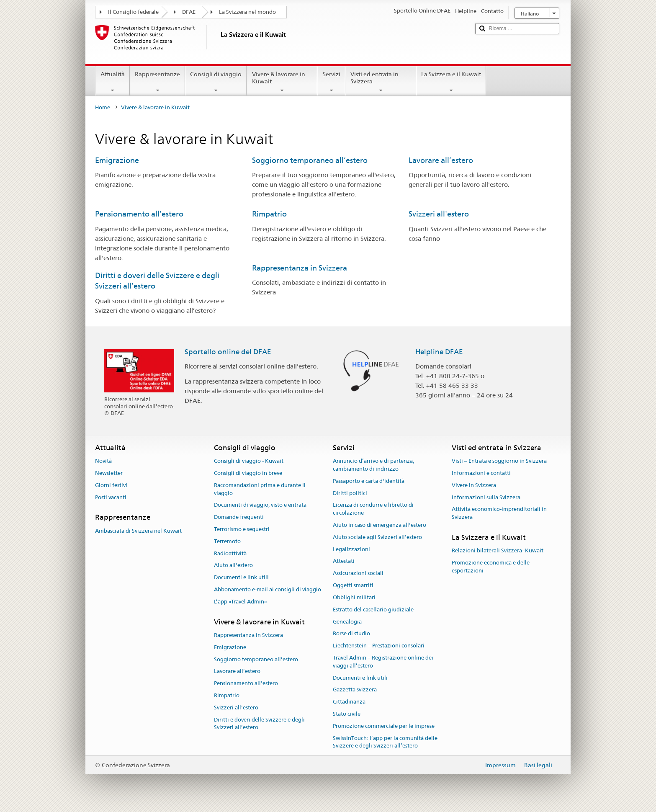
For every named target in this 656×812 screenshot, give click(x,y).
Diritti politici (350, 493)
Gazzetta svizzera (355, 690)
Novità (103, 461)
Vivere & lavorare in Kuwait (282, 82)
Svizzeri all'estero (439, 214)
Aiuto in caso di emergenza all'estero (379, 525)
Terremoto (227, 541)
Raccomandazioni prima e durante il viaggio (260, 489)
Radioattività (230, 553)
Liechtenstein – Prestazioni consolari (379, 646)
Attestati (344, 561)
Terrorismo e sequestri (242, 529)
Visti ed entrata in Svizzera (381, 82)
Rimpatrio (269, 214)
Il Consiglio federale (133, 12)
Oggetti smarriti (353, 585)
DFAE (189, 12)
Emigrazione (117, 160)
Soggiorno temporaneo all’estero (310, 160)
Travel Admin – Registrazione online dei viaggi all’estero (383, 662)
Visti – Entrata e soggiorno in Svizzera (499, 461)
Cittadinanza (349, 702)
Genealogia (347, 622)
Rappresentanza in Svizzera (300, 268)
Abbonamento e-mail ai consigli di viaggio (268, 589)
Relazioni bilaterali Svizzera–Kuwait (498, 551)
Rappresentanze (157, 82)
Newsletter (109, 473)
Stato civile (347, 714)
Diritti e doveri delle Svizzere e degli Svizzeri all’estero (259, 724)
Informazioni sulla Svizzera (486, 497)
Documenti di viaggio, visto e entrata (260, 505)
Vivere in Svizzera (474, 485)
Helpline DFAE (439, 352)
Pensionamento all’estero (139, 214)
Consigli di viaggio (216, 82)
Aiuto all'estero (233, 566)
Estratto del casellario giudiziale (373, 610)
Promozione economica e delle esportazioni (491, 567)
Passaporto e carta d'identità (369, 481)
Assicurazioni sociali (358, 574)
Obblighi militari (354, 597)
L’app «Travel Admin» (241, 602)
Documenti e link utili (241, 578)
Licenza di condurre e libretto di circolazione (373, 509)
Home (103, 107)
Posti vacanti (111, 497)
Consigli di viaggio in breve (248, 473)
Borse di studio (351, 634)
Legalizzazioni (351, 549)
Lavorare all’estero (441, 160)
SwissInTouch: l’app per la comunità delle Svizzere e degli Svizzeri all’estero (385, 742)
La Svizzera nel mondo (247, 12)
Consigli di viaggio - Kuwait (249, 461)
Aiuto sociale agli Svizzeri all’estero (377, 537)
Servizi (331, 82)
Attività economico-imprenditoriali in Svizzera (499, 513)
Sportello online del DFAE (228, 352)
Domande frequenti (239, 517)
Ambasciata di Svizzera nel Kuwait (138, 531)
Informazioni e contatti (481, 473)
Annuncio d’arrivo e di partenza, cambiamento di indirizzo (373, 465)
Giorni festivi (111, 485)
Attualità (113, 82)
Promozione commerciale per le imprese (384, 726)
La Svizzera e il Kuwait (451, 82)
